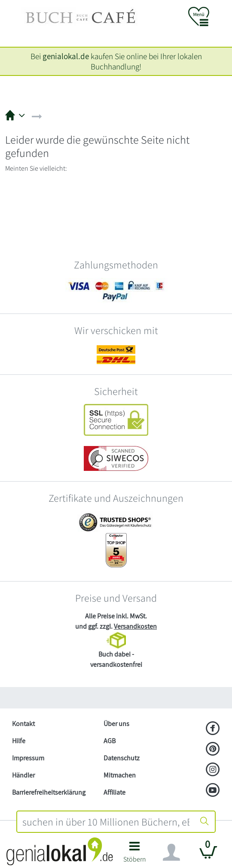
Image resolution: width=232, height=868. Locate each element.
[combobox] (106, 822)
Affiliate (114, 792)
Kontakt (23, 724)
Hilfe (19, 741)
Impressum (28, 758)
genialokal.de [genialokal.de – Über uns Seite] (66, 56)
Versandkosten (135, 626)
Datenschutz (122, 758)
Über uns (116, 724)
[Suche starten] (205, 822)
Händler (23, 775)
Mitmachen (120, 775)
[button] (134, 854)
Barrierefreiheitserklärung (49, 792)
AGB (110, 741)
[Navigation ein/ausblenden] (171, 853)
